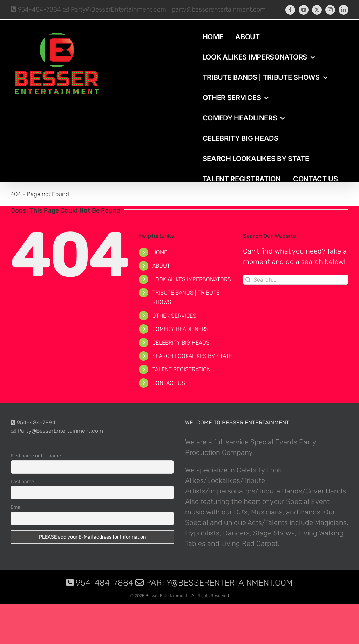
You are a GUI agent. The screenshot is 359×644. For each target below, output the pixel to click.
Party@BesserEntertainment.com (114, 9)
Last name (22, 482)
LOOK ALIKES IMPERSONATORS (192, 279)
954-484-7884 (36, 9)
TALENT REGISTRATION (181, 369)
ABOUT (161, 266)
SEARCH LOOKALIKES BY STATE (192, 356)
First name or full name (36, 456)
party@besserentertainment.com (219, 9)
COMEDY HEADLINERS (180, 329)
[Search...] (296, 280)
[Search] (248, 280)
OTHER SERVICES (174, 316)
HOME (160, 252)
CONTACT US (169, 383)
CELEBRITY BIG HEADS (181, 343)
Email (16, 507)
